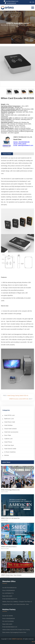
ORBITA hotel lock (17, 639)
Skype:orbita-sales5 (20, 144)
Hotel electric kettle (10, 449)
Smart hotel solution (10, 429)
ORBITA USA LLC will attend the (10, 518)
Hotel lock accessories (11, 432)
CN (33, 2)
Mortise (7, 455)
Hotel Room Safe (10, 422)
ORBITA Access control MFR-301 (19, 399)
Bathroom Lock (9, 419)
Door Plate (8, 435)
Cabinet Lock (8, 439)
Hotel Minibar (8, 425)
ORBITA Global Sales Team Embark (11, 575)
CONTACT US (7, 146)
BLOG (33, 642)
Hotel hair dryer (9, 445)
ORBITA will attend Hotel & (9, 547)
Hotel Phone (8, 442)
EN (31, 2)
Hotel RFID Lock (9, 415)
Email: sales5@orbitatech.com (23, 145)
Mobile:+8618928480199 (21, 142)
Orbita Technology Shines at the (10, 490)
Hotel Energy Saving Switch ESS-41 (18, 396)
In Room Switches (10, 452)
